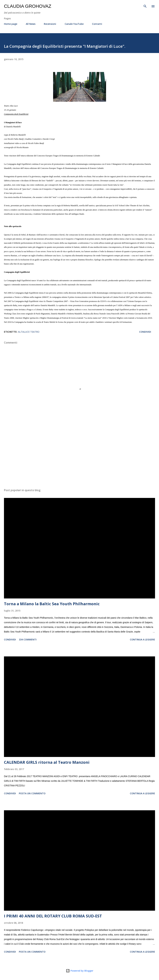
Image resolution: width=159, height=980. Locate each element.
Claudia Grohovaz (28, 6)
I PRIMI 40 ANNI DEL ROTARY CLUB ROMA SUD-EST (53, 916)
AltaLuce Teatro (29, 332)
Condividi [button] (145, 332)
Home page (11, 24)
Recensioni (50, 24)
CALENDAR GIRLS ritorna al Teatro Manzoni (47, 762)
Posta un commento (32, 793)
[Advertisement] (79, 455)
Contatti (97, 24)
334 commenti (28, 639)
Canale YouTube (74, 24)
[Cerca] (145, 6)
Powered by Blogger (80, 971)
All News (31, 24)
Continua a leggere (142, 639)
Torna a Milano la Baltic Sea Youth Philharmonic (52, 604)
